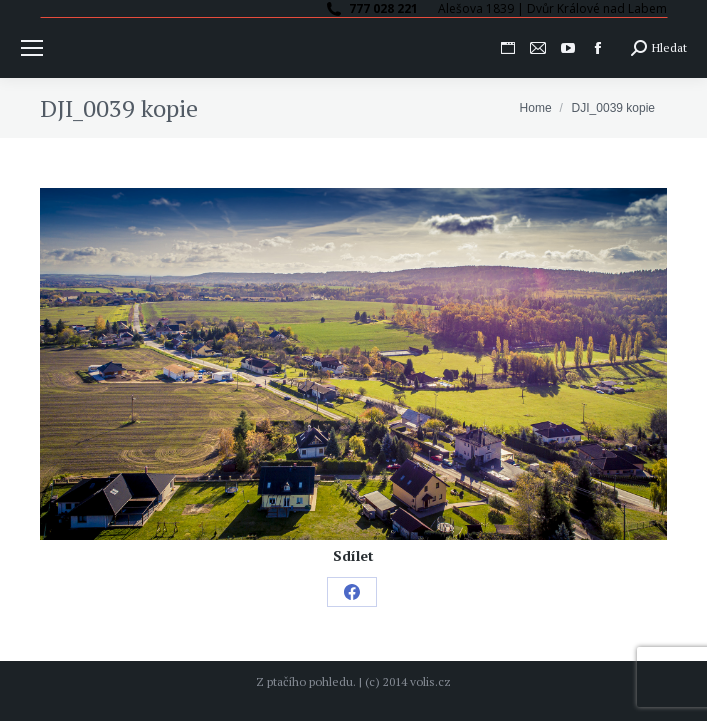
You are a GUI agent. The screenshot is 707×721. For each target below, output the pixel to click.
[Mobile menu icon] (32, 48)
